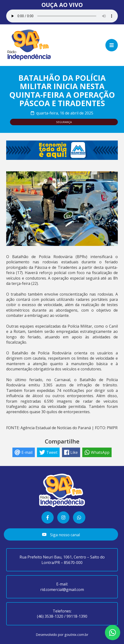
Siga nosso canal (61, 535)
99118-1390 (77, 616)
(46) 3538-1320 (50, 616)
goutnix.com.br (76, 635)
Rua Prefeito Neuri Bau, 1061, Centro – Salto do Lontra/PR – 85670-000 (62, 560)
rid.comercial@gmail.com (62, 590)
